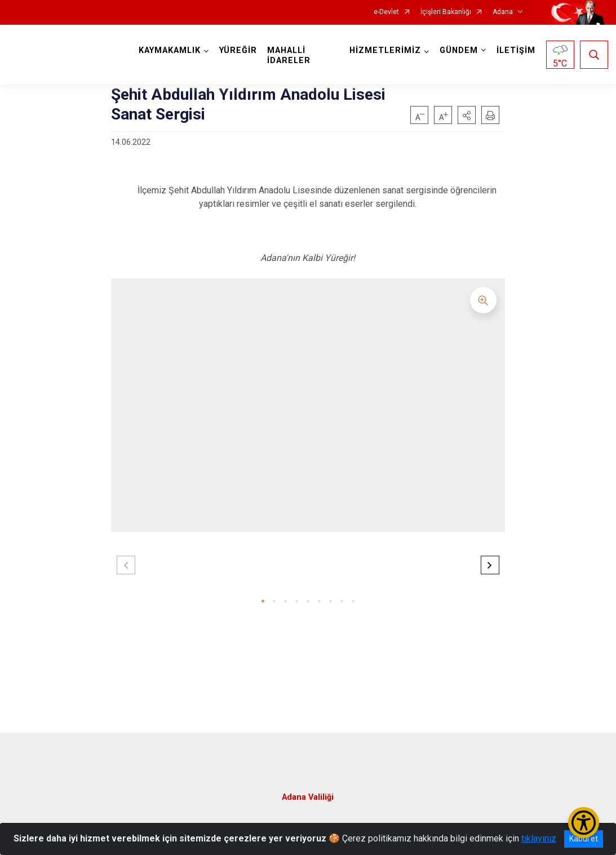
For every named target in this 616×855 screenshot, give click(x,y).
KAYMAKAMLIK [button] (170, 50)
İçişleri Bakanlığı (446, 12)
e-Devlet (386, 12)
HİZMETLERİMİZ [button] (385, 50)
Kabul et (584, 839)
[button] (467, 115)
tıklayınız (539, 838)
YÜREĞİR (239, 50)
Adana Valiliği (308, 796)
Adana (503, 12)
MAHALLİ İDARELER (289, 56)
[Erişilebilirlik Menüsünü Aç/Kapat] (584, 823)
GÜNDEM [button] (458, 50)
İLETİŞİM (515, 50)
